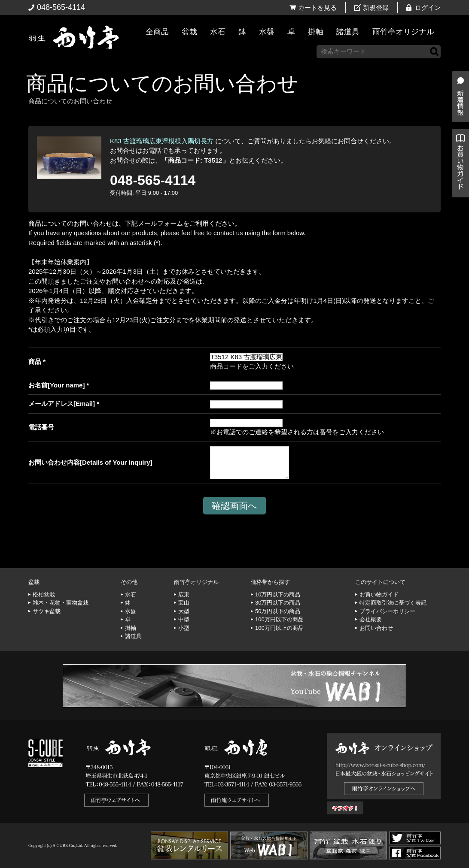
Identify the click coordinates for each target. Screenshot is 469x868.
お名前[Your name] (56, 385)
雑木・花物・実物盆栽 (61, 603)
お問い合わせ (376, 628)
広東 (184, 594)
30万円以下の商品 (278, 603)
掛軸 (316, 32)
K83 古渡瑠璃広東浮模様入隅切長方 (162, 141)
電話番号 (41, 427)
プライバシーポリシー (387, 611)
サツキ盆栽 (47, 611)
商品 (35, 361)
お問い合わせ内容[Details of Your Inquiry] (90, 462)
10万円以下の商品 (278, 594)
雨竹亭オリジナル (403, 32)
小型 (184, 628)
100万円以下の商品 (279, 619)
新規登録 (376, 8)
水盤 (267, 32)
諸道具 (348, 32)
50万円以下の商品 (278, 611)
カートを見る (317, 8)
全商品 (157, 32)
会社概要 (371, 619)
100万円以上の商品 (279, 628)
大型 (184, 611)
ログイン (428, 8)
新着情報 (458, 151)
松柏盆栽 (44, 594)
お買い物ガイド (458, 219)
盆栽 (189, 32)
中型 (184, 619)
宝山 (184, 603)
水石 (218, 32)
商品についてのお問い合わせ (162, 83)
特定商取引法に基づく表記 (393, 603)
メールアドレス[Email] (62, 404)
